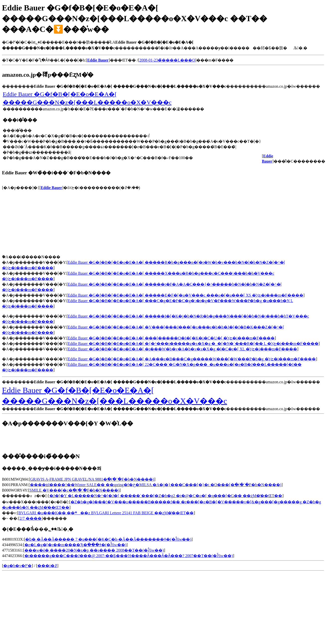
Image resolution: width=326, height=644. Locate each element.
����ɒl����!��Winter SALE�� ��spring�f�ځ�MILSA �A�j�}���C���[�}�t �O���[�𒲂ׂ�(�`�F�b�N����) (156, 485)
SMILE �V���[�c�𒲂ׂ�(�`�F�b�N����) (75, 490)
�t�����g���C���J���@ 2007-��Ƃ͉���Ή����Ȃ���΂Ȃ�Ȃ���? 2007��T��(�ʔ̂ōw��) (129, 556)
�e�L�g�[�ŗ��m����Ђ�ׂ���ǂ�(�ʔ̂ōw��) (75, 545)
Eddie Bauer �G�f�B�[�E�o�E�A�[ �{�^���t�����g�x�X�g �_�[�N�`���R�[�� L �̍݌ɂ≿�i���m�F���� (193, 344)
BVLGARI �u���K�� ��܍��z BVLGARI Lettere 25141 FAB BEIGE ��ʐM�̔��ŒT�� (106, 513)
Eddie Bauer (51, 188)
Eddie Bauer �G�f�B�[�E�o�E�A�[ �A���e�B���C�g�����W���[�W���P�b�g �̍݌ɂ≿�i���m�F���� (192, 359)
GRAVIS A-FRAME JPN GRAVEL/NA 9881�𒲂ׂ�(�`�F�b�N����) (92, 479)
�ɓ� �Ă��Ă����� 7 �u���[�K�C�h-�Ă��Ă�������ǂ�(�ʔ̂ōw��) (108, 539)
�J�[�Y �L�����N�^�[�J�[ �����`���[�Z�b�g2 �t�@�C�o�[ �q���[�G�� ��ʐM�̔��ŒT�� (166, 496)
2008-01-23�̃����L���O (167, 60)
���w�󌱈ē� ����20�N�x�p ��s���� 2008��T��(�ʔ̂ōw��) (94, 550)
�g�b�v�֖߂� (17, 566)
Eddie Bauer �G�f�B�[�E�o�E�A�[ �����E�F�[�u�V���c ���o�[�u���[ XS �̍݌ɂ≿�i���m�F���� (185, 295)
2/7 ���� (30, 518)
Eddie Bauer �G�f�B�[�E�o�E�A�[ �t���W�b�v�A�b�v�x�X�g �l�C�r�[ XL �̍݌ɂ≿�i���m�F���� (182, 349)
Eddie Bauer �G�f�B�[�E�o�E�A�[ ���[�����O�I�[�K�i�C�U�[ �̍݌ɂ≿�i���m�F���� (171, 338)
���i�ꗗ (47, 566)
